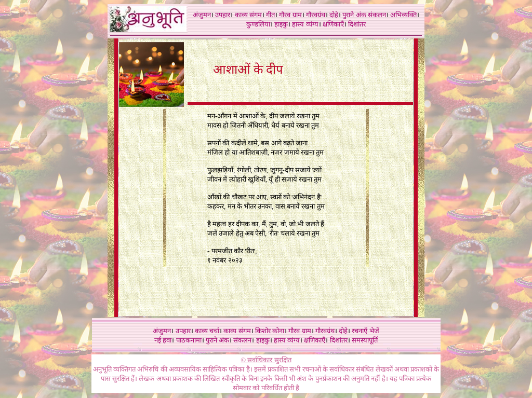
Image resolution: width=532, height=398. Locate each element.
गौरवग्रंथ (316, 15)
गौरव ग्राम (290, 15)
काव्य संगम (248, 15)
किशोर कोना (270, 331)
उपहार (223, 15)
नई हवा (163, 340)
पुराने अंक (354, 15)
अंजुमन (202, 15)
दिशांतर (357, 24)
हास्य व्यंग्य (305, 24)
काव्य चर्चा (207, 331)
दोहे (334, 15)
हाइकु (281, 24)
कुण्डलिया (258, 24)
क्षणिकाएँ (333, 24)
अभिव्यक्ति (403, 15)
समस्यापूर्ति (365, 340)
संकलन (377, 15)
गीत (270, 15)
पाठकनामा (189, 340)
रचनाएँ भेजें (365, 331)
